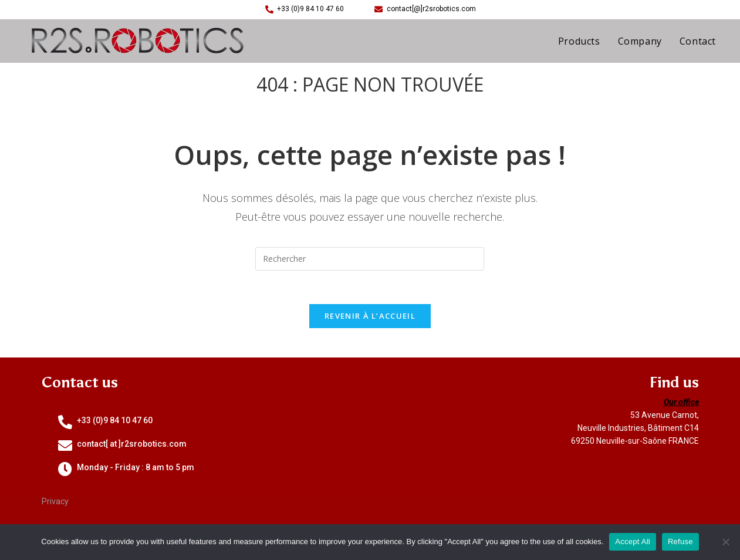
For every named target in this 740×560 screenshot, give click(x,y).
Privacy (55, 503)
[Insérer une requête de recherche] (370, 259)
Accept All (633, 542)
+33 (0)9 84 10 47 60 (115, 422)
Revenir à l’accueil (370, 318)
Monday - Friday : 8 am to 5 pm (136, 469)
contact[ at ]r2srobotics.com (132, 446)
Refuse (680, 542)
